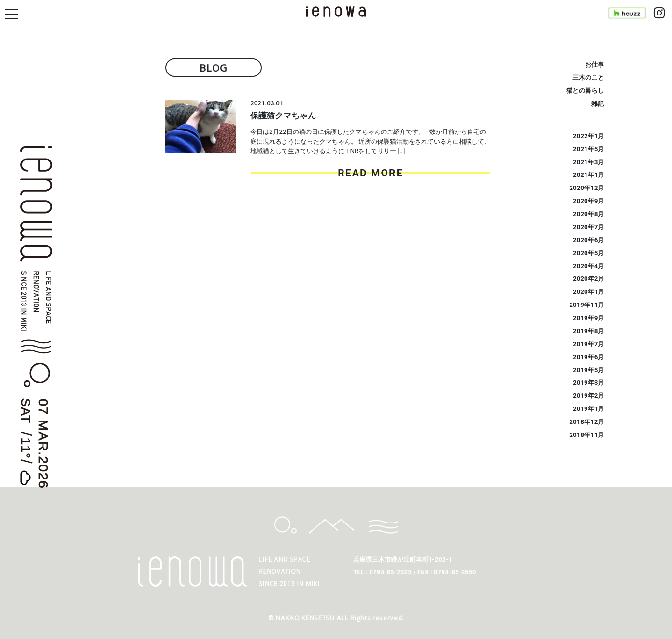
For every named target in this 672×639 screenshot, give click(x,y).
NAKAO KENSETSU (305, 618)
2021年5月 (589, 149)
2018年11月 (586, 435)
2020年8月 (589, 214)
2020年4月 (589, 266)
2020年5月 (589, 253)
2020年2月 (589, 279)
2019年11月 (586, 305)
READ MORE (370, 173)
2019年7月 (589, 344)
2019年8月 (589, 331)
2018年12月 (586, 422)
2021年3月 (589, 162)
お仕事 (594, 65)
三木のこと (588, 78)
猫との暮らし (585, 91)
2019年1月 (589, 409)
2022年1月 (589, 136)
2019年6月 (589, 357)
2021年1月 (589, 175)
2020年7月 (589, 227)
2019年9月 (589, 318)
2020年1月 (589, 292)
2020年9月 (589, 201)
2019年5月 (589, 370)
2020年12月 (586, 188)
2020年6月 (589, 240)
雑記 (598, 104)
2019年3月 (589, 383)
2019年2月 (589, 396)
